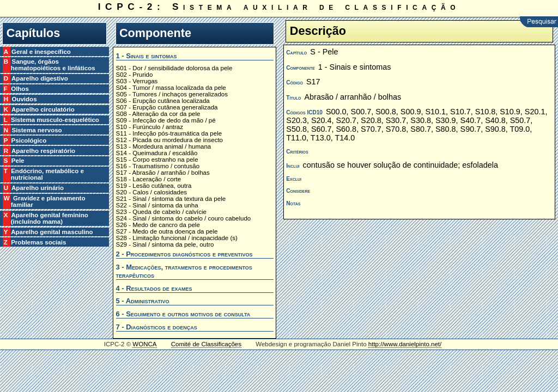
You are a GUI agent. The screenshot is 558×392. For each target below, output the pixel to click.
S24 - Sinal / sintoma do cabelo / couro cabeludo (184, 218)
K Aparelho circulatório (43, 109)
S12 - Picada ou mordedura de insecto (170, 140)
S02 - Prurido (135, 75)
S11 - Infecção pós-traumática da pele (169, 133)
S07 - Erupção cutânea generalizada (167, 107)
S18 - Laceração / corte (149, 179)
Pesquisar (539, 22)
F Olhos (20, 89)
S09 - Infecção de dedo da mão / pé (166, 120)
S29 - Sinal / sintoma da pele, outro (165, 244)
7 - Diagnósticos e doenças (157, 327)
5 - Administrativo (143, 301)
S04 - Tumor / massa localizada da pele (171, 88)
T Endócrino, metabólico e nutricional (47, 174)
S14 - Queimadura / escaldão (157, 153)
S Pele (18, 161)
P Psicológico (29, 140)
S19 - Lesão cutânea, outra (154, 186)
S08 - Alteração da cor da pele (158, 114)
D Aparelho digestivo (40, 78)
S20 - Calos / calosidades (152, 192)
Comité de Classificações (206, 344)
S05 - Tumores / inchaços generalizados (172, 94)
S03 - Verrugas (137, 81)
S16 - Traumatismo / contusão (158, 166)
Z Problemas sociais (39, 242)
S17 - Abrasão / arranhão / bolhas (163, 173)
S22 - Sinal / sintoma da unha (157, 205)
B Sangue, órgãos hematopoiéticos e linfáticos (53, 65)
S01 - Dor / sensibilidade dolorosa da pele (174, 68)
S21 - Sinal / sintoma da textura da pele (171, 199)
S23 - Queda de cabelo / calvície (161, 212)
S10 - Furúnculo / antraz (150, 127)
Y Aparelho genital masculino (52, 232)
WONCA (144, 344)
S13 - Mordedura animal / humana (164, 146)
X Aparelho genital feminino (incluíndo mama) (50, 218)
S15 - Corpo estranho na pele (157, 160)
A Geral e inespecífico (41, 52)
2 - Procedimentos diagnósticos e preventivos (184, 254)
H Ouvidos (24, 99)
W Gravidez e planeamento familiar (48, 201)
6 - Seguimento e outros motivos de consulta (183, 314)
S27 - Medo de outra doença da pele (167, 231)
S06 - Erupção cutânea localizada (163, 101)
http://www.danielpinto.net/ (405, 344)
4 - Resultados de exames (154, 288)
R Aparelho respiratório (43, 151)
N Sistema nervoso (37, 130)
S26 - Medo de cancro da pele (158, 225)
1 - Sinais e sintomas (147, 56)
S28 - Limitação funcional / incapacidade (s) (177, 238)
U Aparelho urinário (37, 188)
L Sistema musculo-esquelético (55, 120)
